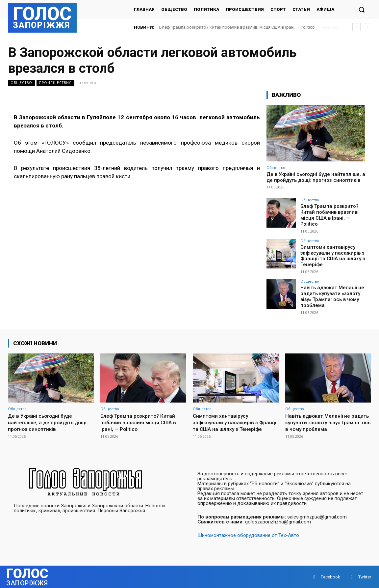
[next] (367, 27)
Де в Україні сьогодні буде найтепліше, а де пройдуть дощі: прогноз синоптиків (316, 177)
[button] (362, 10)
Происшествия (55, 83)
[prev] (356, 27)
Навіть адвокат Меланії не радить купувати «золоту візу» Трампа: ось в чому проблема (330, 290)
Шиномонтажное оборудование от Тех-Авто (248, 535)
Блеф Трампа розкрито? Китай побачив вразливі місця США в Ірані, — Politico (237, 27)
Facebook (330, 576)
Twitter (365, 576)
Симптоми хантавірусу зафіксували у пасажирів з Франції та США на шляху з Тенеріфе (330, 251)
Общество (21, 83)
